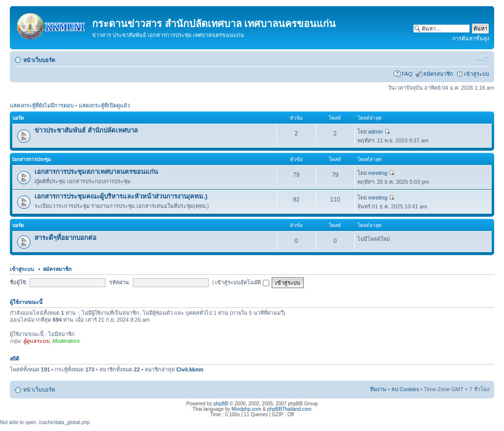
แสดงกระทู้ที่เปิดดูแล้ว (104, 105)
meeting (378, 173)
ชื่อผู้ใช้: (18, 282)
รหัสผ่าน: (120, 282)
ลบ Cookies (405, 389)
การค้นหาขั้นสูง (471, 38)
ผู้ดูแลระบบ (36, 341)
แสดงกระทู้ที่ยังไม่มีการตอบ (42, 105)
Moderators (66, 341)
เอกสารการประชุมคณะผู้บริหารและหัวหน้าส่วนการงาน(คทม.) (121, 196)
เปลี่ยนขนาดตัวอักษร (482, 58)
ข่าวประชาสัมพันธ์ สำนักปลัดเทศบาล (86, 130)
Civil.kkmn (190, 369)
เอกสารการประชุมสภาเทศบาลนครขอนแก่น (96, 172)
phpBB (221, 404)
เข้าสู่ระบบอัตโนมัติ (242, 282)
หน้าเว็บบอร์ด (39, 60)
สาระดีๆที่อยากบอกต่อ (65, 238)
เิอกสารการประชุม (32, 159)
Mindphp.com (247, 409)
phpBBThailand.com (289, 409)
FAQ (407, 74)
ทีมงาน (378, 389)
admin (376, 132)
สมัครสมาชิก (438, 74)
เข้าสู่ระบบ (477, 74)
